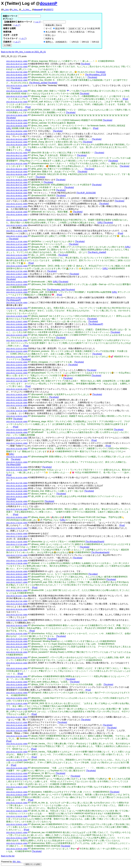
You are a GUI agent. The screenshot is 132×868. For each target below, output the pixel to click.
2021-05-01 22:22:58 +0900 (17, 760)
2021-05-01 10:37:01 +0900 (17, 220)
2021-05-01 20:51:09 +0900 (17, 641)
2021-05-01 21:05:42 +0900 (17, 693)
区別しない (51, 35)
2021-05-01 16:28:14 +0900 (17, 486)
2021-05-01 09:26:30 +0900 (17, 174)
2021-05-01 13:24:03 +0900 (17, 351)
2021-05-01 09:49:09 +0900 (17, 193)
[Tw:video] (93, 574)
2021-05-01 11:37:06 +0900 (17, 242)
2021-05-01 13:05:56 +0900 (17, 327)
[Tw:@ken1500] (13, 465)
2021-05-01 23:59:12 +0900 (17, 838)
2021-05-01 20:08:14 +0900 (17, 590)
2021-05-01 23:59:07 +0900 (17, 833)
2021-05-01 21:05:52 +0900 (17, 698)
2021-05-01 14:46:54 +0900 (17, 400)
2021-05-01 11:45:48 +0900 (17, 247)
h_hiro (6, 10)
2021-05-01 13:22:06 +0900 (17, 340)
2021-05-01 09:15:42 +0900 (17, 139)
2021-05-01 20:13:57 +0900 (17, 596)
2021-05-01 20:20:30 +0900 (17, 604)
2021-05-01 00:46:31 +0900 (17, 61)
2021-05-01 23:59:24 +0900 (17, 843)
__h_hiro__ (26, 10)
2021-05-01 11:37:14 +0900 (17, 244)
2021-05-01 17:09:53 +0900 (17, 534)
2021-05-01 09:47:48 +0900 (17, 190)
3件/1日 (85, 42)
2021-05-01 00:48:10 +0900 (17, 80)
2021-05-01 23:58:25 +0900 (17, 803)
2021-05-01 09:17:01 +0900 (17, 153)
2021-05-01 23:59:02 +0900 (17, 824)
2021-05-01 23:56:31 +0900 (17, 779)
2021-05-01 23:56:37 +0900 (17, 787)
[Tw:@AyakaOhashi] (95, 542)
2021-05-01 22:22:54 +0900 (17, 752)
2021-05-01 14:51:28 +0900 (17, 403)
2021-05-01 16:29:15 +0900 (17, 497)
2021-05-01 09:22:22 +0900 (17, 158)
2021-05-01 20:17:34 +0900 (17, 601)
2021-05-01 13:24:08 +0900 (17, 357)
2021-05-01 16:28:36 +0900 (17, 494)
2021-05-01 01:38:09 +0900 (17, 115)
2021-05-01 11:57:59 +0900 (17, 271)
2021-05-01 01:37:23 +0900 (17, 96)
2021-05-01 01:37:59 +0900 (17, 110)
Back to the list (8, 52)
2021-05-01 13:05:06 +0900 (17, 324)
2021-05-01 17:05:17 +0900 (17, 528)
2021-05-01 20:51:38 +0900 (17, 652)
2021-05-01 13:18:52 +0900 (17, 330)
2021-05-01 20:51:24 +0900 (17, 647)
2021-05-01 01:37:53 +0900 (17, 102)
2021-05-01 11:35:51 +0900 (17, 231)
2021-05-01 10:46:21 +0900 (17, 225)
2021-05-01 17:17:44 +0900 (17, 550)
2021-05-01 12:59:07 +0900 (17, 322)
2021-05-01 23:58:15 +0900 (17, 792)
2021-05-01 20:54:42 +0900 (17, 668)
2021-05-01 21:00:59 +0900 (17, 685)
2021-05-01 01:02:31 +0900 (17, 86)
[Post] (125, 99)
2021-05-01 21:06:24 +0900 (17, 704)
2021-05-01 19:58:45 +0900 (17, 580)
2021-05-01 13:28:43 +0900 (17, 365)
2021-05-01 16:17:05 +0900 (17, 483)
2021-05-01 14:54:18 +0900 (17, 405)
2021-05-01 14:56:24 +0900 (17, 416)
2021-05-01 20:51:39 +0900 (17, 658)
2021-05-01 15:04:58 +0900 (17, 432)
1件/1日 (75, 42)
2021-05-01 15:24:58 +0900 (17, 457)
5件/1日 (96, 42)
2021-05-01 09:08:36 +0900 (17, 126)
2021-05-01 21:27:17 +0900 (17, 722)
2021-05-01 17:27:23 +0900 (17, 555)
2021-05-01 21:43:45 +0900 (17, 725)
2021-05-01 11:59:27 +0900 (17, 274)
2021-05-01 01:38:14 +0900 (17, 120)
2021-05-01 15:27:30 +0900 (17, 467)
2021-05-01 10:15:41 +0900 (17, 204)
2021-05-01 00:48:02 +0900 (17, 75)
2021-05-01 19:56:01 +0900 (17, 577)
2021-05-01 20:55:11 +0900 (17, 676)
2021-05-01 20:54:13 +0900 (17, 663)
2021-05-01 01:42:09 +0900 (17, 123)
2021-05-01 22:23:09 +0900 (17, 768)
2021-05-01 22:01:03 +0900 (17, 731)
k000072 (49, 10)
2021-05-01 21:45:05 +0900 (17, 728)
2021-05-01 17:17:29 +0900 (17, 544)
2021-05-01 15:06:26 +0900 (17, 438)
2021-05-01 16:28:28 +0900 (17, 491)
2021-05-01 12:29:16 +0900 (17, 292)
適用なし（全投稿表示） (57, 42)
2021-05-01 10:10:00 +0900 (17, 198)
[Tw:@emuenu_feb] (56, 290)
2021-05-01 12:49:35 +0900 (17, 316)
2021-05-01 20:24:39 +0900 (17, 609)
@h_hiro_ (17, 862)
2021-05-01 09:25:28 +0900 (17, 172)
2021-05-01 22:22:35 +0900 (17, 736)
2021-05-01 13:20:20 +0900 (17, 335)
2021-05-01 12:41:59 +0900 (17, 303)
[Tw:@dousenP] (13, 300)
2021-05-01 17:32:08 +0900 (17, 561)
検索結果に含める (54, 25)
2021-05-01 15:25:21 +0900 (17, 462)
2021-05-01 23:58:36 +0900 (17, 816)
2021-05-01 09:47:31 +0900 (17, 185)
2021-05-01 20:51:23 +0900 (17, 644)
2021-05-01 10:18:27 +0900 (17, 206)
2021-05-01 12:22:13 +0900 (17, 284)
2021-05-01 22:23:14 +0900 (17, 776)
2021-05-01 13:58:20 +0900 (17, 368)
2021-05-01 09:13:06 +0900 (17, 134)
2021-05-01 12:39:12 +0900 (17, 298)
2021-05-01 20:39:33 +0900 (17, 620)
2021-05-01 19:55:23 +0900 (17, 574)
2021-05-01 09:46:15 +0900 (17, 180)
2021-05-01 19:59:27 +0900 (17, 582)
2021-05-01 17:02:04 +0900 (17, 523)
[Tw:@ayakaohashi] (100, 552)
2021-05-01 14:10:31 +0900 (17, 373)
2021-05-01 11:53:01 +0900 (17, 258)
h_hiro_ (15, 10)
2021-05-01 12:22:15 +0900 (17, 290)
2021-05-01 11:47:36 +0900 (17, 250)
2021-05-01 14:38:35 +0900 (17, 395)
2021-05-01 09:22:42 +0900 (17, 169)
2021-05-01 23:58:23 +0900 (17, 795)
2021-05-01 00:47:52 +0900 (17, 67)
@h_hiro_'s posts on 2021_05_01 (30, 52)
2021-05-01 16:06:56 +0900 (17, 470)
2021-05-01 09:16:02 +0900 (17, 142)
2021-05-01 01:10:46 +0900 (17, 91)
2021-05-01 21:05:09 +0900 (17, 687)
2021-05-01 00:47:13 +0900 (17, 64)
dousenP (49, 3)
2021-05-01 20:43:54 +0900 (17, 639)
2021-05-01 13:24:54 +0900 (17, 362)
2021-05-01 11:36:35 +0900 (17, 236)
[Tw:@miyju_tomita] (38, 83)
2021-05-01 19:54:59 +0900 (17, 571)
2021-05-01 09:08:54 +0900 (17, 131)
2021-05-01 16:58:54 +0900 (17, 517)
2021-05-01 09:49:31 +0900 (17, 196)
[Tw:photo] (85, 64)
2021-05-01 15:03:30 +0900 (17, 422)
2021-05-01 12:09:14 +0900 (17, 277)
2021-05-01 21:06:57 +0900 (17, 709)
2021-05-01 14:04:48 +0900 (17, 370)
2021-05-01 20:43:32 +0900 (17, 626)
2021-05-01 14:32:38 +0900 (17, 389)
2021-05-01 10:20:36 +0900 (17, 212)
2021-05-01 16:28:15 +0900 (17, 488)
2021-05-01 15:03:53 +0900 (17, 430)
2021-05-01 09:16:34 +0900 (17, 145)
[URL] (9, 128)
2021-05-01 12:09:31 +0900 (17, 282)
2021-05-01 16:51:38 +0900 (17, 509)
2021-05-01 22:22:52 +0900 (17, 744)
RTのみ (91, 32)
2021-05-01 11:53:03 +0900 (17, 266)
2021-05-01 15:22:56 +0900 (17, 449)
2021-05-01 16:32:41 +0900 (17, 504)
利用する (50, 39)
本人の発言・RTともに (56, 32)
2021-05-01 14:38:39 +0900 (17, 397)
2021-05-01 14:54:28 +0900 (17, 411)
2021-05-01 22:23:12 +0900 (17, 773)
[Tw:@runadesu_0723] (96, 75)
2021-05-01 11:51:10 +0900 (17, 255)
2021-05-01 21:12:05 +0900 (17, 717)
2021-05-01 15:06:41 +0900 (17, 443)
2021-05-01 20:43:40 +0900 (17, 634)
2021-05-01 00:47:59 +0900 (17, 72)
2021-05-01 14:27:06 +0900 (17, 381)
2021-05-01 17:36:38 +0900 (17, 563)
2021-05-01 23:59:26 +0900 (17, 849)
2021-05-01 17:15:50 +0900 (17, 536)
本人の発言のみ (77, 32)
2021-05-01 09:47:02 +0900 (17, 182)
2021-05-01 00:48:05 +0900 (17, 77)
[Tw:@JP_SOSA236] (86, 193)
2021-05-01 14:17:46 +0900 (17, 378)
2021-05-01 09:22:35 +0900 (17, 164)
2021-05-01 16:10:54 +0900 (17, 478)
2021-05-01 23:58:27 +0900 (17, 811)
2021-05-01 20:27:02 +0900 (17, 615)
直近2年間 (60, 29)
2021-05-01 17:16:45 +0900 (17, 542)
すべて (49, 29)
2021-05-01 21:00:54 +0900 (17, 682)
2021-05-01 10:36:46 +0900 (17, 215)
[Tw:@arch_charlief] (97, 252)
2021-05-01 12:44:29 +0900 (17, 308)
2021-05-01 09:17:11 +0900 (17, 155)
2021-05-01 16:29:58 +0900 (17, 501)
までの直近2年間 (84, 29)
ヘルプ (37, 22)
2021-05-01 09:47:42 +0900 (17, 188)
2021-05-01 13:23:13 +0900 (17, 349)
